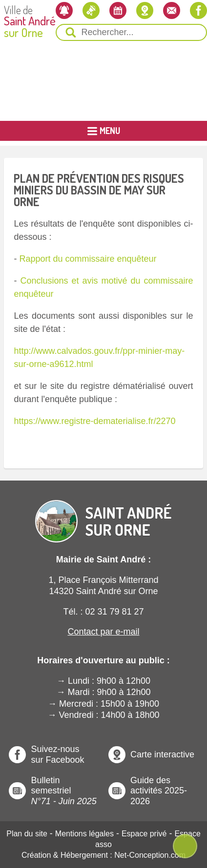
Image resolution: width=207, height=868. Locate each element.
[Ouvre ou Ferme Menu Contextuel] (185, 846)
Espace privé (144, 834)
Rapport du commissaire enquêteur (88, 259)
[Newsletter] (64, 10)
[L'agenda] (118, 10)
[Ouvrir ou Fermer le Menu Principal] (103, 131)
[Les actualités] (91, 10)
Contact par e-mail (103, 632)
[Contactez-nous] (172, 10)
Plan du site (27, 834)
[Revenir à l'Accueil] (103, 513)
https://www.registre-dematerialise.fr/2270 (94, 421)
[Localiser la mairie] (145, 10)
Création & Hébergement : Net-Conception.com (103, 855)
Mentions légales (84, 834)
